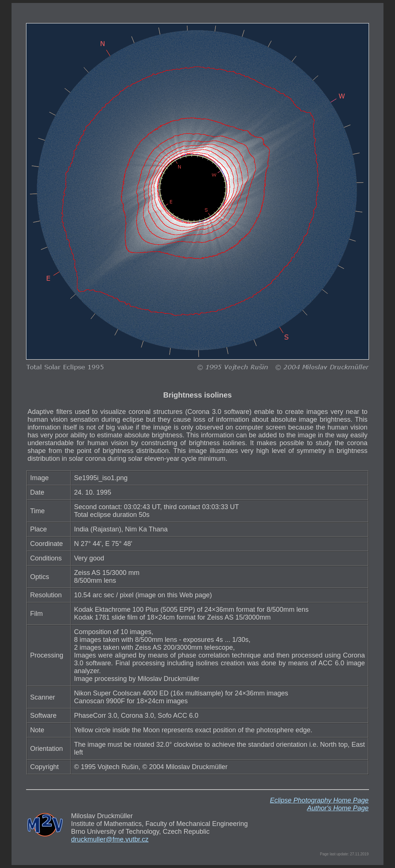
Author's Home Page (338, 808)
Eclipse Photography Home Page (319, 800)
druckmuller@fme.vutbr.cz (110, 839)
